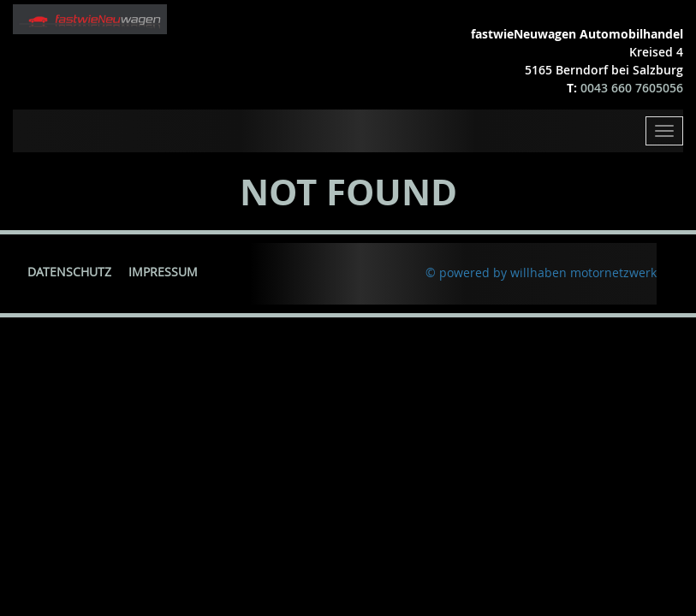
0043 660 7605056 (632, 88)
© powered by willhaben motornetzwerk (541, 272)
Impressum (163, 272)
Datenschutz (69, 272)
